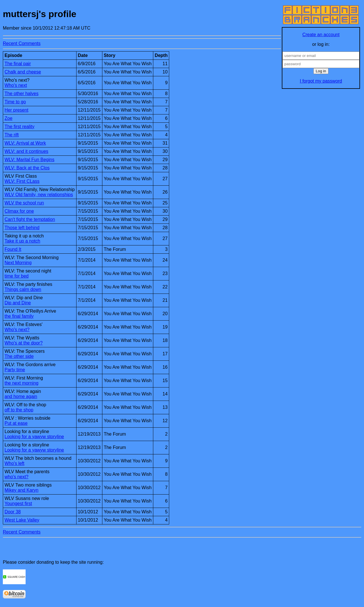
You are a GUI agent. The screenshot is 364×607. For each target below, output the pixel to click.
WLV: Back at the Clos (27, 168)
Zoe (9, 118)
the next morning (21, 383)
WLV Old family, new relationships (39, 195)
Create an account (321, 35)
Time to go (15, 102)
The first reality (19, 127)
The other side (19, 356)
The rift (12, 135)
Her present (16, 110)
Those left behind (22, 228)
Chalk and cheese (23, 72)
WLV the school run (24, 203)
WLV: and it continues (26, 151)
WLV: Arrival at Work (25, 143)
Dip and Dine (18, 303)
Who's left (15, 463)
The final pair (18, 64)
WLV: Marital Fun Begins (29, 160)
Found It (13, 249)
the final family (19, 316)
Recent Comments (22, 43)
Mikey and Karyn (21, 490)
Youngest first (18, 504)
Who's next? (17, 330)
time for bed (16, 276)
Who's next (16, 85)
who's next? (16, 477)
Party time (15, 370)
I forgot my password (321, 81)
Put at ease (16, 423)
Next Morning (18, 263)
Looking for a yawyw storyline (34, 437)
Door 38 (13, 512)
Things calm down (23, 289)
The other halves (21, 94)
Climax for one (19, 211)
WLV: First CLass (22, 181)
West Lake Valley (22, 520)
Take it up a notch (22, 241)
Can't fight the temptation (30, 219)
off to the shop (19, 410)
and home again (21, 396)
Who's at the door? (24, 343)
